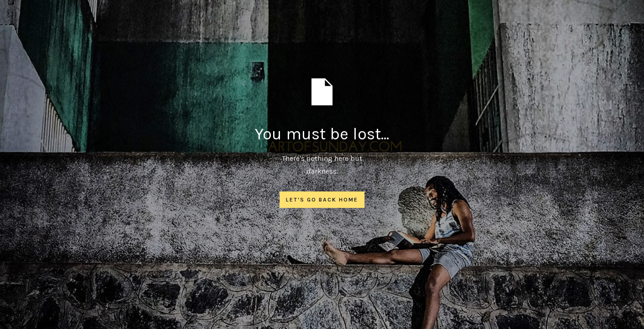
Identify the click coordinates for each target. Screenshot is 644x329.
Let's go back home (322, 200)
